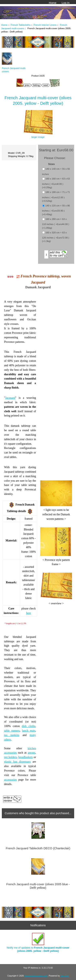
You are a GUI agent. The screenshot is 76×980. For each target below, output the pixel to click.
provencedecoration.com (36, 976)
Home (53, 3)
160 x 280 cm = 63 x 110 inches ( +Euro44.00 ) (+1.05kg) (56, 223)
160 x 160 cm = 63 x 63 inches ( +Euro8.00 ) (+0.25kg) (56, 183)
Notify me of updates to (38, 943)
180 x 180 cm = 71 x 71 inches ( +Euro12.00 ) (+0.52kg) (56, 197)
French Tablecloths (21, 25)
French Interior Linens (45, 25)
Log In (66, 3)
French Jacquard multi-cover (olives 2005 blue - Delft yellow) (38, 886)
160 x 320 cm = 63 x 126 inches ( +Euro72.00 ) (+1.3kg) (56, 237)
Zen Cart (65, 976)
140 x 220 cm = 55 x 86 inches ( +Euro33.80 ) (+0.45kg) (56, 210)
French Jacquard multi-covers (14, 68)
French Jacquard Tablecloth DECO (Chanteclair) (38, 848)
